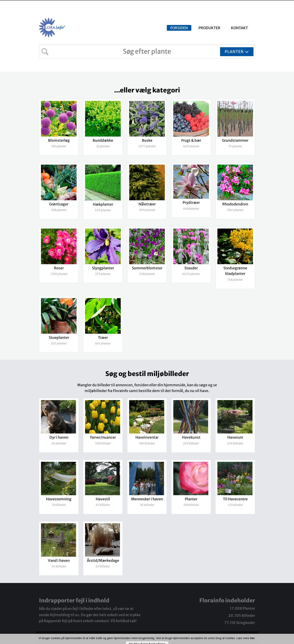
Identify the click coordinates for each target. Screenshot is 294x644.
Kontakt (239, 28)
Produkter (209, 28)
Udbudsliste (258, 5)
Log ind (284, 5)
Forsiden (179, 28)
